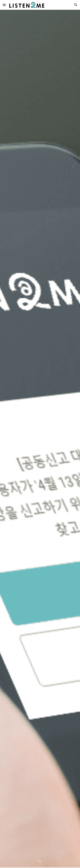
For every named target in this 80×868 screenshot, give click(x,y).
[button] (4, 5)
